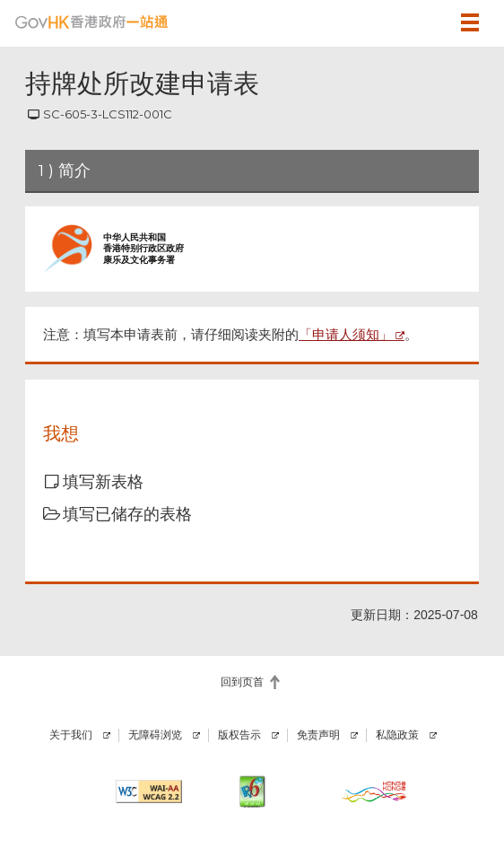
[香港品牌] (374, 791)
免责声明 (318, 735)
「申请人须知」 (346, 334)
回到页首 (242, 682)
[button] (425, 22)
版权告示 (239, 735)
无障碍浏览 (155, 735)
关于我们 (71, 735)
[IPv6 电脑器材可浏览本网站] (252, 791)
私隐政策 (397, 735)
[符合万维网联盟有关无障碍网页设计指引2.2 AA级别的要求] (148, 791)
